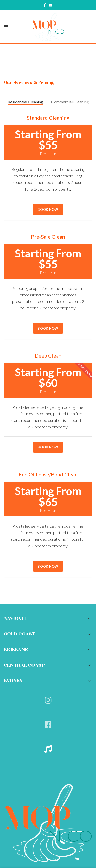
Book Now (48, 210)
